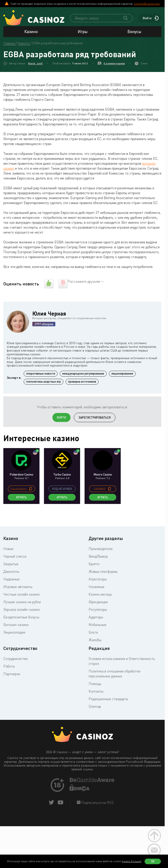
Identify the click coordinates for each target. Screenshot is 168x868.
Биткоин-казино (16, 626)
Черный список (15, 557)
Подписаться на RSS (97, 804)
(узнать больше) (132, 861)
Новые (8, 550)
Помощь (95, 685)
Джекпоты (11, 573)
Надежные (11, 580)
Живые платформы (103, 573)
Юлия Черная (49, 315)
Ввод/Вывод (98, 557)
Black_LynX (35, 64)
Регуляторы (98, 611)
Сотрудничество (16, 660)
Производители (101, 550)
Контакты (96, 692)
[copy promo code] (31, 490)
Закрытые (11, 565)
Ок (153, 861)
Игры (83, 33)
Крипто (94, 565)
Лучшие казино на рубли (22, 603)
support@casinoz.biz (147, 4)
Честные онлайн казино (22, 595)
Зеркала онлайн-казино (22, 611)
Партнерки (12, 675)
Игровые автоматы (18, 588)
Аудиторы (96, 618)
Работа (9, 667)
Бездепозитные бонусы (21, 618)
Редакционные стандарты (108, 700)
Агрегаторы (98, 580)
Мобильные (97, 626)
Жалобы (95, 641)
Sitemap (95, 708)
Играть (22, 498)
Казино (31, 33)
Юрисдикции (98, 603)
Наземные (96, 588)
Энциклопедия (14, 633)
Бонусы (134, 33)
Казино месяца (100, 595)
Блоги (93, 633)
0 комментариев (114, 64)
